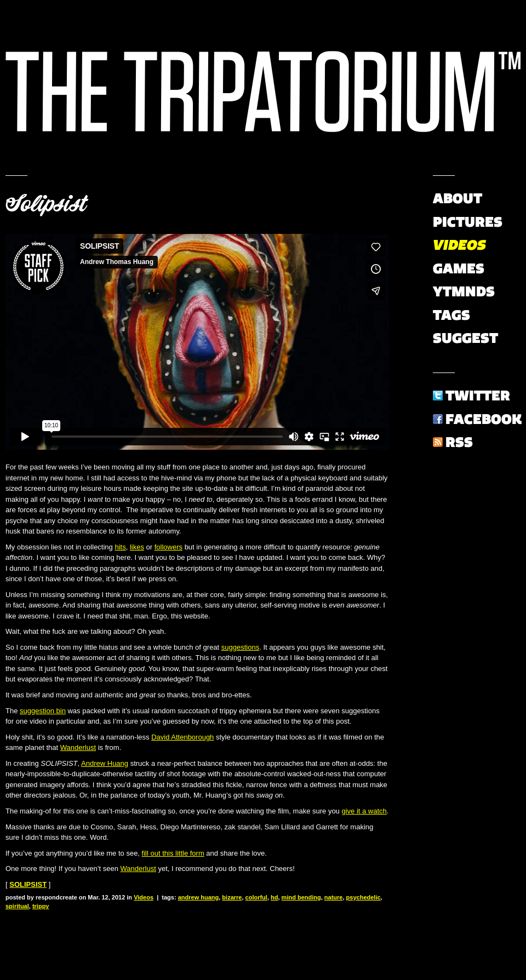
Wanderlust (78, 747)
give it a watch (364, 811)
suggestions (240, 647)
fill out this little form (173, 853)
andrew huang (199, 897)
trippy (41, 906)
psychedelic (364, 897)
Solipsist (46, 204)
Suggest (465, 338)
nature (334, 897)
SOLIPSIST (28, 884)
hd (274, 897)
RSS (459, 442)
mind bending (301, 897)
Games (459, 268)
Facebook (484, 419)
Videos (144, 897)
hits (120, 547)
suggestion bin (43, 711)
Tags (451, 315)
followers (168, 547)
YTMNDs (464, 291)
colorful (256, 897)
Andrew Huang (105, 763)
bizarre (232, 897)
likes (137, 547)
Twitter (478, 396)
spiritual (17, 906)
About (458, 198)
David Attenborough (182, 737)
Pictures (468, 222)
